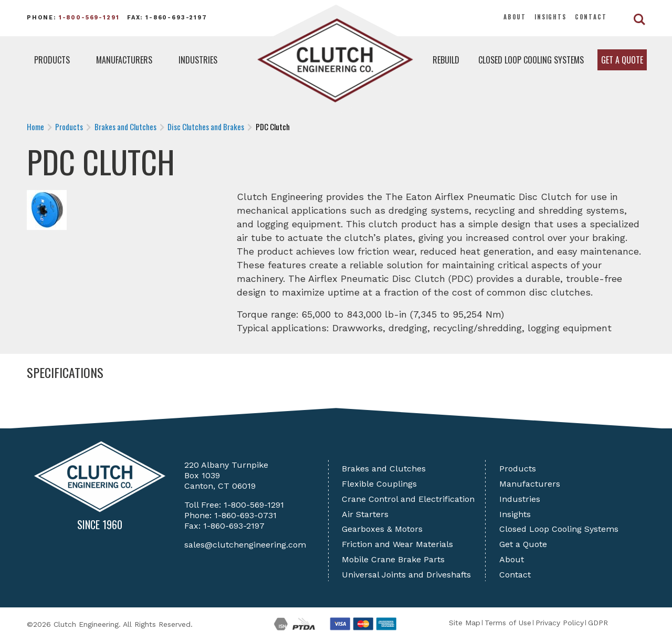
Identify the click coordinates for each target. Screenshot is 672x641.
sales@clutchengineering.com (245, 545)
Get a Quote (622, 60)
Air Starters (365, 514)
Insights (550, 17)
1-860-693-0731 (245, 515)
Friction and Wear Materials (397, 544)
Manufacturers (124, 60)
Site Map (465, 623)
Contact (591, 17)
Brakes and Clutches (384, 469)
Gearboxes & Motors (382, 529)
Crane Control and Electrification (408, 499)
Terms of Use (508, 623)
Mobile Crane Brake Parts (393, 559)
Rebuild (446, 60)
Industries (198, 60)
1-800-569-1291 (89, 18)
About (515, 17)
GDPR (598, 623)
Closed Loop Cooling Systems (531, 60)
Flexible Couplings (379, 484)
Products (52, 60)
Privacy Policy (560, 623)
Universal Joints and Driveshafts (406, 575)
